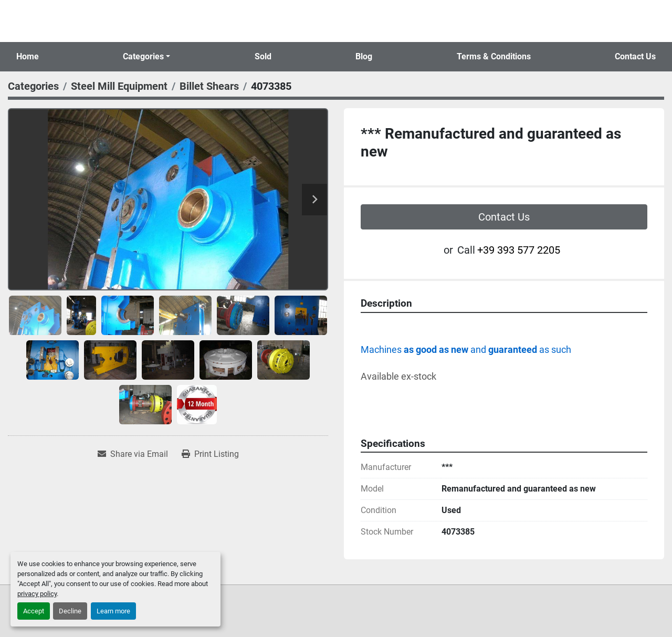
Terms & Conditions (494, 56)
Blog (364, 56)
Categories (143, 56)
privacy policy (37, 594)
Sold (263, 56)
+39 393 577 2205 (519, 250)
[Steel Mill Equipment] (119, 86)
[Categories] (33, 86)
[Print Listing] (210, 454)
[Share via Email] (133, 454)
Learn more (113, 611)
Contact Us (635, 56)
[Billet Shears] (209, 86)
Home (28, 56)
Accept (34, 611)
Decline (70, 611)
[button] (146, 57)
